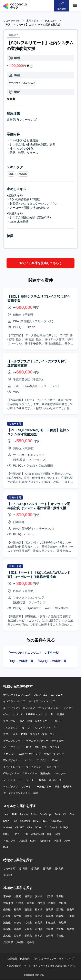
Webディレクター (54, 754)
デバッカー (58, 741)
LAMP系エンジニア (37, 714)
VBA (30, 828)
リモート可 (9, 869)
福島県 (18, 910)
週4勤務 (59, 869)
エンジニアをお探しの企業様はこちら (54, 966)
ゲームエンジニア (13, 714)
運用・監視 (41, 747)
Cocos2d (25, 821)
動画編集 (45, 773)
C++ (72, 814)
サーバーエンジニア (49, 708)
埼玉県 (49, 896)
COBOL (8, 834)
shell (58, 834)
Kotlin (33, 841)
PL (52, 714)
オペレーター (56, 780)
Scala (6, 821)
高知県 (7, 936)
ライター (31, 780)
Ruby (34, 814)
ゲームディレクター (37, 741)
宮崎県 (60, 936)
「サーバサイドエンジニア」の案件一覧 (33, 653)
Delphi (53, 828)
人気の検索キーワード (19, 966)
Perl (15, 821)
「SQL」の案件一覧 (20, 661)
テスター (69, 708)
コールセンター (43, 787)
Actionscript (38, 834)
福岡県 (28, 896)
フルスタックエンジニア (17, 728)
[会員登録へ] (61, 6)
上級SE (57, 721)
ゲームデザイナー (13, 780)
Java (6, 814)
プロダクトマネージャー (43, 734)
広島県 (28, 929)
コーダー (29, 760)
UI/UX (42, 780)
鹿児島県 (8, 942)
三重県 (71, 916)
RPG (25, 834)
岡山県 (18, 929)
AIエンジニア (42, 721)
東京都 (7, 896)
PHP (14, 814)
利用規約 (25, 959)
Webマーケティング (30, 754)
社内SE (67, 787)
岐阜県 (49, 916)
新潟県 (60, 910)
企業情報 (12, 959)
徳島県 (49, 929)
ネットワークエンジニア (42, 701)
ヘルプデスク (11, 787)
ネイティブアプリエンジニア (19, 708)
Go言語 (23, 841)
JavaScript (45, 814)
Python (24, 814)
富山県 (71, 910)
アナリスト (9, 754)
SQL (11, 174)
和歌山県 (51, 923)
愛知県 (39, 896)
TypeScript (45, 841)
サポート (26, 787)
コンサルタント (42, 728)
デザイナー (43, 760)
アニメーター (51, 767)
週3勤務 (47, 869)
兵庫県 (28, 923)
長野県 (39, 916)
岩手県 (41, 903)
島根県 (7, 929)
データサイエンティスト (17, 793)
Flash (55, 760)
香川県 (60, 929)
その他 (31, 942)
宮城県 (52, 903)
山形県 (7, 910)
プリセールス (11, 734)
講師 (36, 793)
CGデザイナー (11, 773)
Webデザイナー (12, 760)
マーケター (60, 773)
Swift (57, 814)
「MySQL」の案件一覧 (51, 661)
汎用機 (61, 714)
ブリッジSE (10, 721)
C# (65, 814)
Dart (6, 847)
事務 (57, 787)
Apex (67, 841)
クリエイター (30, 773)
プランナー (56, 747)
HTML (37, 821)
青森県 (31, 903)
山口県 (39, 929)
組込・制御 (26, 721)
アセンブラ (9, 841)
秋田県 (62, 903)
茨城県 (28, 910)
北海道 (20, 903)
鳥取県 (62, 923)
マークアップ (33, 767)
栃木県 (39, 910)
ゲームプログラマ (13, 741)
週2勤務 (35, 869)
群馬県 (49, 910)
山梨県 (28, 916)
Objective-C (58, 821)
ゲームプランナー (13, 747)
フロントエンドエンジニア (48, 695)
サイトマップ (66, 959)
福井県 (18, 916)
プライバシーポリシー (44, 959)
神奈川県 (8, 903)
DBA (29, 747)
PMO (24, 734)
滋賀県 (7, 923)
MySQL (23, 174)
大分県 (49, 936)
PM (56, 728)
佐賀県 (18, 936)
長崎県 (28, 936)
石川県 (7, 916)
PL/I (17, 834)
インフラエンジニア (14, 701)
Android (7, 828)
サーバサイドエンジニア (22, 83)
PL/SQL (64, 828)
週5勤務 (8, 875)
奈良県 (39, 923)
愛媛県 (71, 929)
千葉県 (60, 896)
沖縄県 (20, 942)
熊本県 (39, 936)
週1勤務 (23, 869)
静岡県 (60, 916)
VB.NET (19, 828)
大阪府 (18, 896)
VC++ (38, 828)
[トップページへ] (15, 6)
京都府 (18, 923)
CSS (46, 821)
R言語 (58, 841)
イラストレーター (13, 767)
